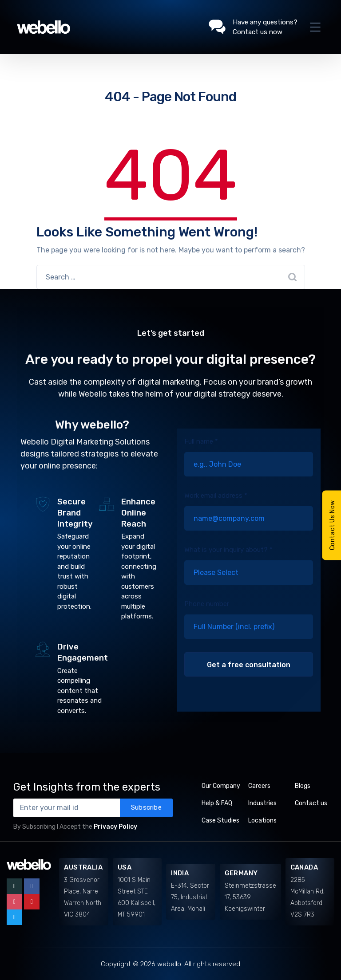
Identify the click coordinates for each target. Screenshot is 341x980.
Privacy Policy (115, 827)
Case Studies (220, 821)
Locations (262, 821)
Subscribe (146, 807)
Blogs (303, 786)
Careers (259, 786)
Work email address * (249, 518)
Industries (262, 803)
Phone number (249, 626)
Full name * (249, 464)
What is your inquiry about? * (249, 572)
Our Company (221, 786)
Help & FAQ (217, 803)
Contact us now (258, 32)
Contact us (311, 803)
